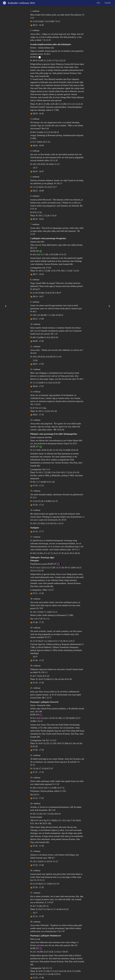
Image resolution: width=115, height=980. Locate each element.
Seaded (107, 3)
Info (98, 3)
